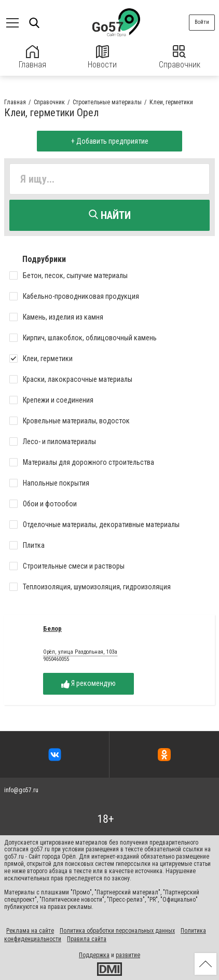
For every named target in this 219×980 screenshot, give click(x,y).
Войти (202, 22)
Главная (32, 57)
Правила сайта (87, 939)
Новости (102, 57)
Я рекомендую (88, 684)
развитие (128, 955)
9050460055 (56, 659)
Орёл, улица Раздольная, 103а (80, 652)
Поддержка (94, 955)
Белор (52, 629)
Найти (110, 215)
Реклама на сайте (30, 931)
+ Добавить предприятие (110, 141)
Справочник (180, 57)
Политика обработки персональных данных (117, 931)
